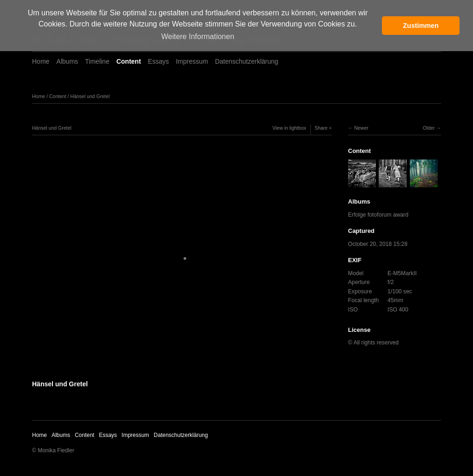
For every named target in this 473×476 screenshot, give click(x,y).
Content (128, 61)
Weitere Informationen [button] (198, 36)
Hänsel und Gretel (90, 96)
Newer (361, 128)
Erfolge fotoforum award (378, 215)
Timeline (97, 61)
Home (41, 61)
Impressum (192, 61)
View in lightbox (289, 128)
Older (429, 128)
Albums (67, 61)
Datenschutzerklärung (247, 61)
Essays (158, 61)
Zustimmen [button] (421, 26)
